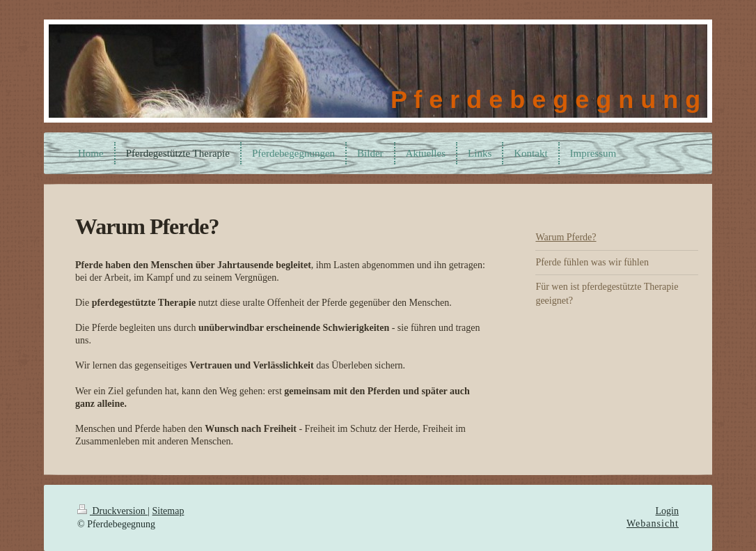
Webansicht (653, 523)
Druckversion (112, 511)
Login (667, 511)
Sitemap (168, 511)
